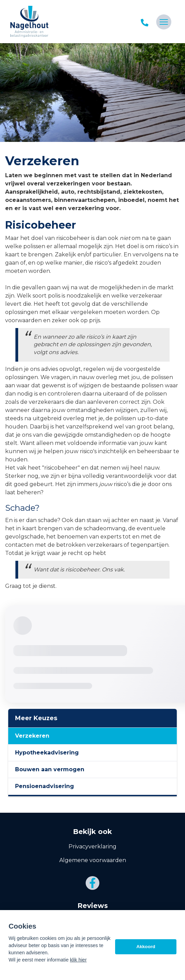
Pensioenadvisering (45, 786)
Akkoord (146, 947)
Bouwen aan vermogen (50, 769)
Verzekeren (32, 736)
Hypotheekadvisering (47, 753)
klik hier (78, 960)
